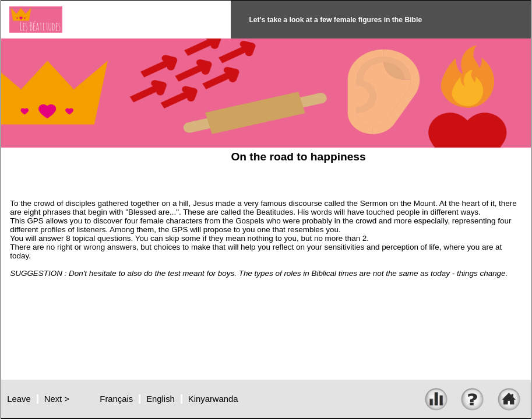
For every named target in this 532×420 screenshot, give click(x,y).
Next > (57, 399)
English (161, 399)
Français (116, 399)
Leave (19, 399)
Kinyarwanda (213, 399)
